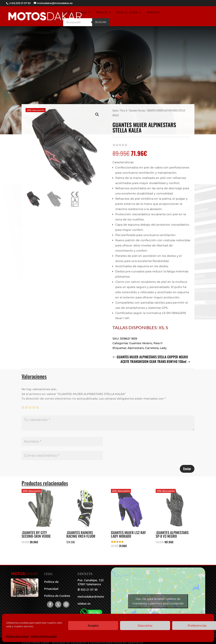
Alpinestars (136, 344)
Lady (163, 344)
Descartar (145, 626)
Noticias (154, 12)
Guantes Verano (137, 107)
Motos (82, 12)
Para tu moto (127, 12)
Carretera (152, 344)
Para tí (102, 12)
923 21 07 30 (89, 590)
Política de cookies (17, 636)
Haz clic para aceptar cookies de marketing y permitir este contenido (158, 601)
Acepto (93, 626)
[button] (97, 111)
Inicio (68, 12)
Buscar (101, 22)
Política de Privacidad (44, 636)
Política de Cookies (57, 596)
